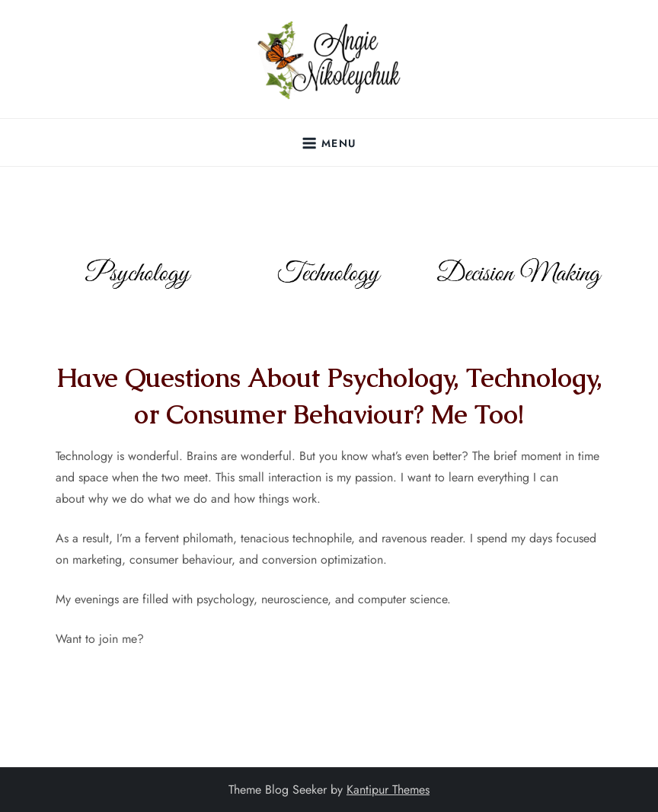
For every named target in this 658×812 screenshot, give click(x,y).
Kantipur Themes (388, 790)
